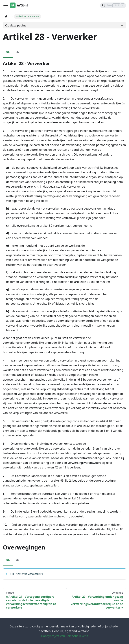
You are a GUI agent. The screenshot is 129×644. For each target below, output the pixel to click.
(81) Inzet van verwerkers (26, 574)
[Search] (113, 5)
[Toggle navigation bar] (6, 5)
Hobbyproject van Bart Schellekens (64, 636)
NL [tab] (8, 52)
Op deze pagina (16, 25)
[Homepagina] (6, 16)
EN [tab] (18, 52)
